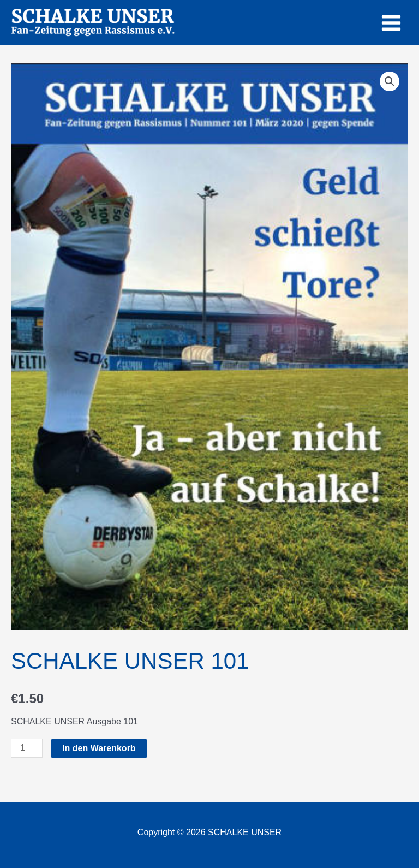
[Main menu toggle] (391, 22)
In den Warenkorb (99, 748)
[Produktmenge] (27, 748)
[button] (390, 81)
